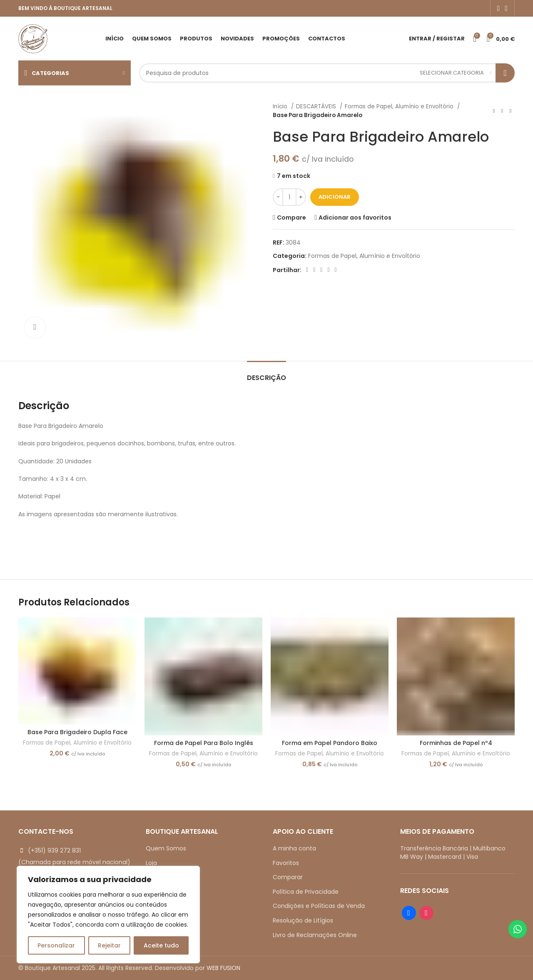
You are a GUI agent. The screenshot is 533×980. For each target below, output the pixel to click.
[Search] (327, 73)
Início (281, 106)
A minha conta (294, 848)
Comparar (288, 877)
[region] (108, 915)
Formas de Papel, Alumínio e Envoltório (400, 106)
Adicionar (335, 197)
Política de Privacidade (306, 892)
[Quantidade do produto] (289, 197)
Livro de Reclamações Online (315, 935)
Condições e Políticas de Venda (319, 906)
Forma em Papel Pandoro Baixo (330, 743)
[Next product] (511, 111)
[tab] (266, 374)
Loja (151, 863)
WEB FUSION (223, 968)
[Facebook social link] (499, 8)
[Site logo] (33, 38)
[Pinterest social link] (321, 270)
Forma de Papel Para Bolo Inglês (204, 743)
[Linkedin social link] (328, 270)
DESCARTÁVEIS (317, 106)
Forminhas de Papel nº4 (456, 743)
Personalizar (56, 945)
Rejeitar (109, 945)
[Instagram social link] (506, 8)
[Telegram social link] (336, 270)
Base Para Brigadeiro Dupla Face (77, 732)
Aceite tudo (161, 945)
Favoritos (286, 863)
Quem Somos (166, 848)
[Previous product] (494, 111)
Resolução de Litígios (303, 920)
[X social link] (314, 270)
